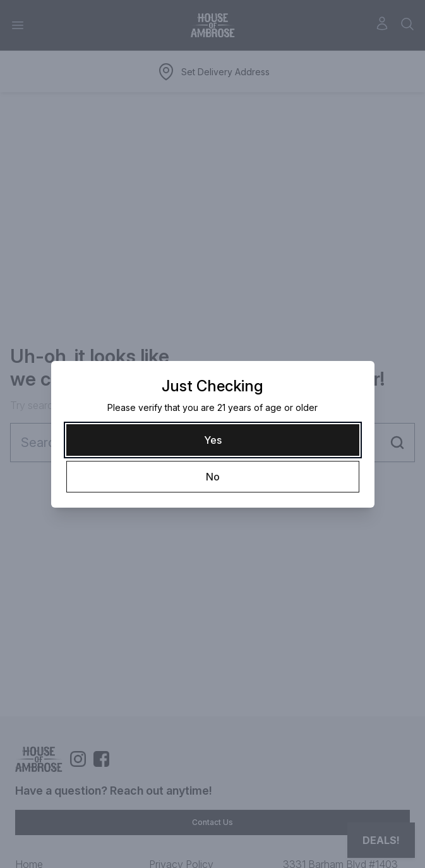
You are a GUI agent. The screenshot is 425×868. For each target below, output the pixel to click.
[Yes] (213, 440)
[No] (213, 477)
